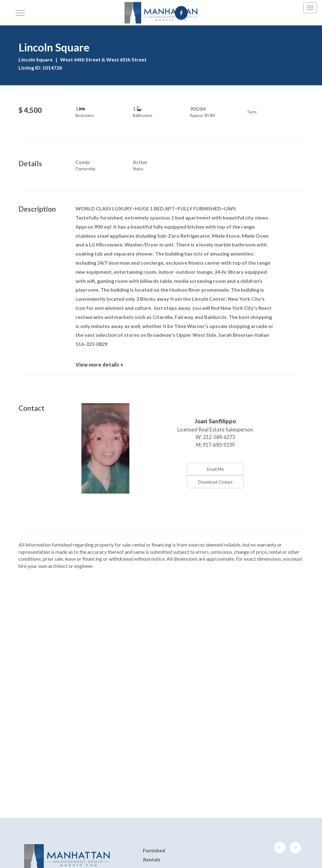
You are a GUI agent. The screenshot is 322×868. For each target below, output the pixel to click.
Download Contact (215, 482)
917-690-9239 (219, 445)
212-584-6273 (219, 437)
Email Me (215, 469)
